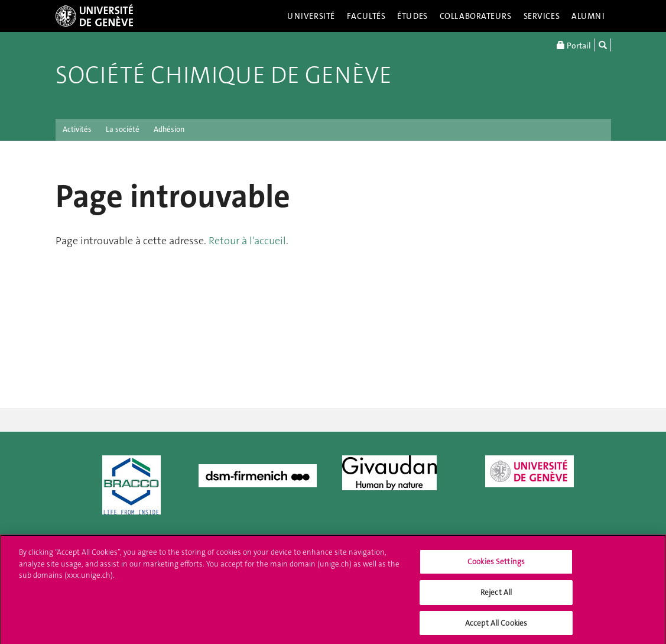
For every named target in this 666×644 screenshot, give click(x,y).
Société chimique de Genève (224, 75)
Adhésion (169, 129)
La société (123, 129)
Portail (574, 45)
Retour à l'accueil (247, 241)
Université (311, 16)
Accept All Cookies (496, 627)
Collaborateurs (476, 16)
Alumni (588, 16)
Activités (77, 129)
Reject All (496, 596)
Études (412, 16)
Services (542, 16)
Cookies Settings (496, 566)
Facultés (366, 16)
